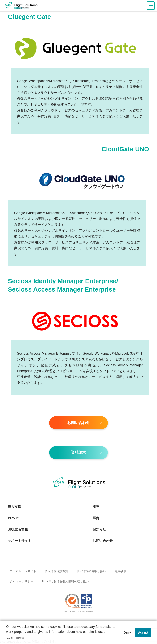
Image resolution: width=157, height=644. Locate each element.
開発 (96, 507)
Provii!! (14, 518)
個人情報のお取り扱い (91, 571)
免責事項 (120, 571)
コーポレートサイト (23, 571)
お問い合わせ (78, 423)
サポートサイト (20, 541)
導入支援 (14, 507)
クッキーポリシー (22, 582)
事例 (96, 518)
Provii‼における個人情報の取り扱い (65, 582)
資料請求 (78, 453)
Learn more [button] (15, 637)
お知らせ (99, 530)
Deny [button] (127, 632)
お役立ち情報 (18, 530)
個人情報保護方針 (56, 571)
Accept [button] (143, 632)
